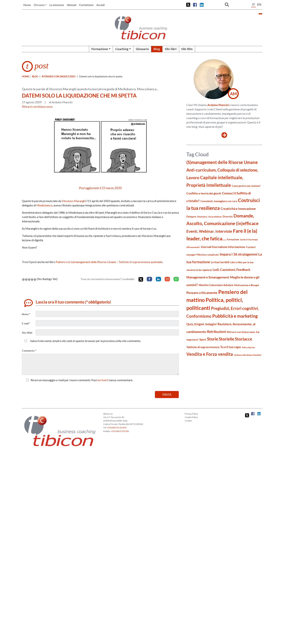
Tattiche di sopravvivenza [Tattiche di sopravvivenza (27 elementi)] (203, 347)
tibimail (72, 5)
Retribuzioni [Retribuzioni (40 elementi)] (217, 332)
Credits (188, 421)
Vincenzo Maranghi (74, 201)
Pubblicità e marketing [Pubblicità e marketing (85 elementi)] (235, 316)
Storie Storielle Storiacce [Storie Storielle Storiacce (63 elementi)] (230, 339)
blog (35, 76)
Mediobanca (44, 205)
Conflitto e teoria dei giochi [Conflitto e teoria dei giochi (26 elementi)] (204, 193)
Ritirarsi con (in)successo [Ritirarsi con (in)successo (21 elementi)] (241, 332)
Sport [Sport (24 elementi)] (203, 339)
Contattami (86, 5)
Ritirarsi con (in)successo (59, 76)
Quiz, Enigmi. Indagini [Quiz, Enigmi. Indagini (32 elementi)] (201, 324)
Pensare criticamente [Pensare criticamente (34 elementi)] (202, 293)
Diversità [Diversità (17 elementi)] (228, 217)
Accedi (101, 5)
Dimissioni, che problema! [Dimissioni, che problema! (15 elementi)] (209, 217)
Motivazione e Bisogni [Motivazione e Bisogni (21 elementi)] (247, 285)
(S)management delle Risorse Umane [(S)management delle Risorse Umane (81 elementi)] (222, 162)
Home (27, 5)
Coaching (122, 49)
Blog (157, 49)
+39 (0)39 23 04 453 (117, 428)
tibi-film (187, 49)
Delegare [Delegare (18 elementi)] (191, 217)
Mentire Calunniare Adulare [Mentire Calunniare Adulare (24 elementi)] (216, 285)
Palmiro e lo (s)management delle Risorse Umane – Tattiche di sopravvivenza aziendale (109, 262)
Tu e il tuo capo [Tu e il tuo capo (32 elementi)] (231, 347)
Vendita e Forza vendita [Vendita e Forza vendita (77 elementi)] (210, 354)
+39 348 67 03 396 (120, 431)
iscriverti (103, 380)
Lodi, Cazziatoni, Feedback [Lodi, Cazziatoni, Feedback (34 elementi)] (231, 270)
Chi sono (39, 5)
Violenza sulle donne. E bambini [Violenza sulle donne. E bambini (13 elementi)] (248, 355)
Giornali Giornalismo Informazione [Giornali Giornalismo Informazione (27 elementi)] (223, 247)
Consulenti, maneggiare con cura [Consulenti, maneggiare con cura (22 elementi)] (219, 201)
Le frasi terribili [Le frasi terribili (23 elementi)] (220, 262)
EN (259, 4)
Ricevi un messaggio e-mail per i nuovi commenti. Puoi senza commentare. (79, 380)
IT (253, 4)
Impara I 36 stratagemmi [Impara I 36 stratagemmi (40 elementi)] (239, 254)
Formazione (100, 49)
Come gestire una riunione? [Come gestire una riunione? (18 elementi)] (246, 186)
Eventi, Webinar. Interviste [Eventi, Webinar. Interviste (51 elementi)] (209, 231)
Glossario (142, 49)
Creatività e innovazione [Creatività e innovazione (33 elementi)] (238, 209)
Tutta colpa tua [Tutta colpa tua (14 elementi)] (248, 347)
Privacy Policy (191, 414)
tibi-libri (171, 49)
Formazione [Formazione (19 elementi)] (233, 239)
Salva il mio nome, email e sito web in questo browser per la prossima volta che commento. (86, 341)
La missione (57, 5)
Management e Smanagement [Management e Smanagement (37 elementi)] (208, 277)
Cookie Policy (191, 417)
